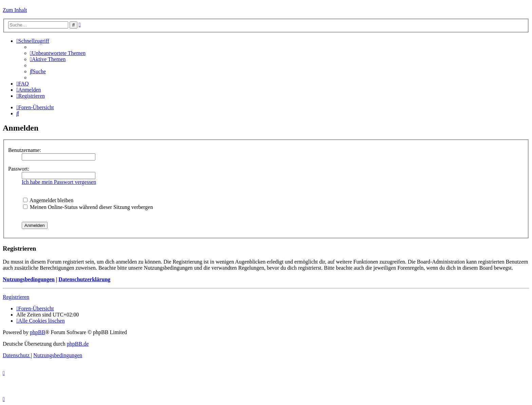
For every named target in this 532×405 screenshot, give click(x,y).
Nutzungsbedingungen (29, 279)
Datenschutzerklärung (84, 279)
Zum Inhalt (15, 10)
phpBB (37, 332)
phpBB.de (78, 344)
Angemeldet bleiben (48, 200)
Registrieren (16, 297)
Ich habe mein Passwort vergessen (59, 182)
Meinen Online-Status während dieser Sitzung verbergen (88, 207)
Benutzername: (25, 150)
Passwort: (19, 169)
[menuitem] (58, 53)
